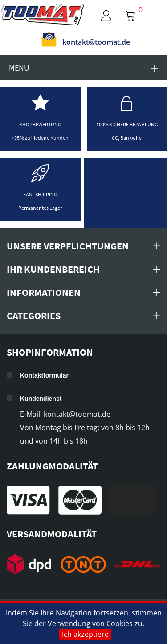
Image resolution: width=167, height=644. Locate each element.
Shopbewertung (40, 124)
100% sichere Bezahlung (127, 124)
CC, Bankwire (127, 138)
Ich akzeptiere (85, 634)
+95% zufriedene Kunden (40, 138)
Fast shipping (40, 194)
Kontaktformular (44, 375)
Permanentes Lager (40, 208)
